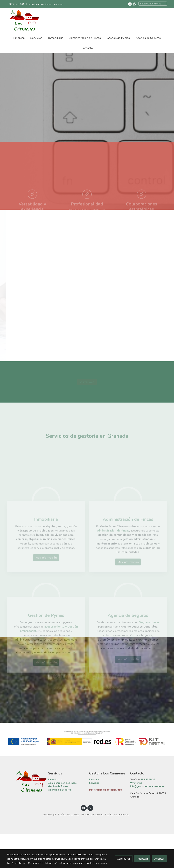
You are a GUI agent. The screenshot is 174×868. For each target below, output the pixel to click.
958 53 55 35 (148, 814)
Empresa (94, 814)
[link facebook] (130, 4)
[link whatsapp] (135, 4)
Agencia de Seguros (60, 824)
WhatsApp (136, 817)
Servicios (94, 817)
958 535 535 (17, 4)
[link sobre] (25, 816)
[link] (24, 20)
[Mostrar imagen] (87, 772)
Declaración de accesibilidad (105, 824)
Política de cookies (69, 849)
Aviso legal (50, 849)
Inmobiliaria (55, 814)
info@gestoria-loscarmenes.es (45, 4)
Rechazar (142, 859)
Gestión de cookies (92, 849)
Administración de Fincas (62, 817)
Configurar (124, 859)
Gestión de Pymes (58, 821)
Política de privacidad (117, 849)
